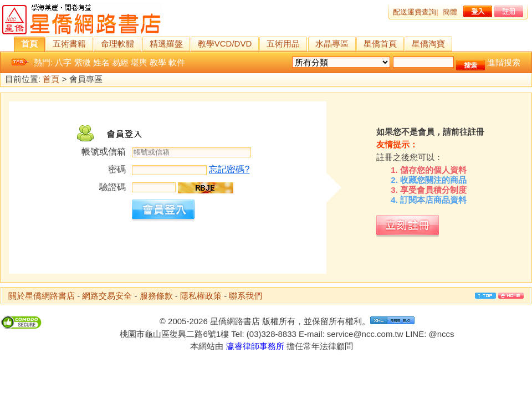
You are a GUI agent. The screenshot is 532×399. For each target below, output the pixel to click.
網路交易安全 (107, 296)
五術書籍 (69, 44)
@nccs (441, 334)
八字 (63, 62)
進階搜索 (504, 62)
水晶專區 (332, 44)
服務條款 (156, 296)
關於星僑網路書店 (42, 296)
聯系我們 (245, 296)
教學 (158, 62)
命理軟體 (117, 44)
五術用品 (283, 44)
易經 (120, 62)
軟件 (177, 62)
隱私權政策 (201, 296)
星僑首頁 (380, 44)
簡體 (450, 12)
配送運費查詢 (415, 12)
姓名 (101, 62)
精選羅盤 (166, 44)
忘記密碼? (229, 169)
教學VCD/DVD (225, 44)
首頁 (29, 44)
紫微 (83, 62)
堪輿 (139, 62)
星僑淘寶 (428, 44)
